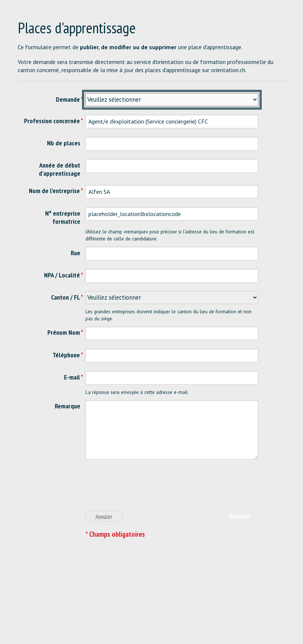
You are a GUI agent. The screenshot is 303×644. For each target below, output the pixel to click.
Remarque (68, 406)
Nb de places (64, 143)
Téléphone (66, 355)
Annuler (104, 517)
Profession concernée (52, 121)
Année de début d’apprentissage (60, 169)
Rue (75, 253)
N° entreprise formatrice (63, 217)
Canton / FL (65, 297)
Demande (68, 99)
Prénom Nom (64, 332)
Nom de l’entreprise (54, 191)
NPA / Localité (62, 275)
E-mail (72, 377)
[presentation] (142, 489)
